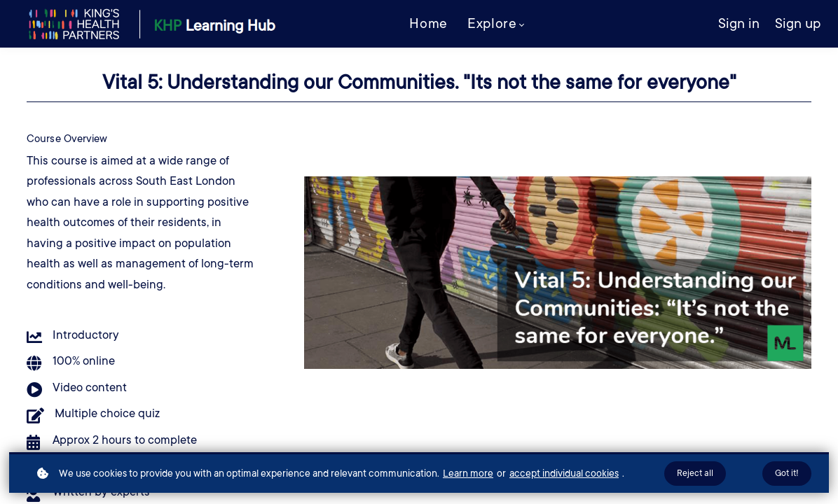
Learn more (468, 473)
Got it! (787, 473)
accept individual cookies (564, 473)
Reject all (695, 473)
